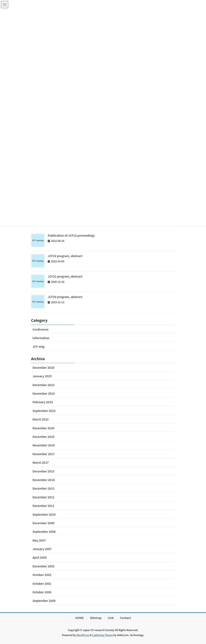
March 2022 (41, 419)
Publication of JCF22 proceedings (71, 235)
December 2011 (43, 506)
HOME (79, 618)
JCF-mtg (38, 346)
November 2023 (44, 393)
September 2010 (44, 514)
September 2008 (44, 532)
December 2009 (43, 523)
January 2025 (42, 376)
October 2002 (42, 575)
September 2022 (44, 411)
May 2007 (39, 540)
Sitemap (96, 618)
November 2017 (44, 454)
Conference (41, 329)
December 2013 (43, 488)
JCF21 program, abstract (65, 276)
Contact (125, 618)
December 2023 (43, 385)
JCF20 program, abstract (65, 297)
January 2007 (42, 549)
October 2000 (42, 592)
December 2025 (43, 367)
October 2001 (42, 583)
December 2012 (43, 497)
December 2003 (43, 566)
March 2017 (41, 462)
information (41, 338)
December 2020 (43, 428)
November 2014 (44, 480)
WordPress (83, 635)
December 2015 (43, 471)
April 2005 (40, 557)
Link (111, 618)
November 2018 (44, 445)
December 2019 (43, 437)
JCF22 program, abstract (65, 256)
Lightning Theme (103, 635)
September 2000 (44, 601)
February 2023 (43, 402)
